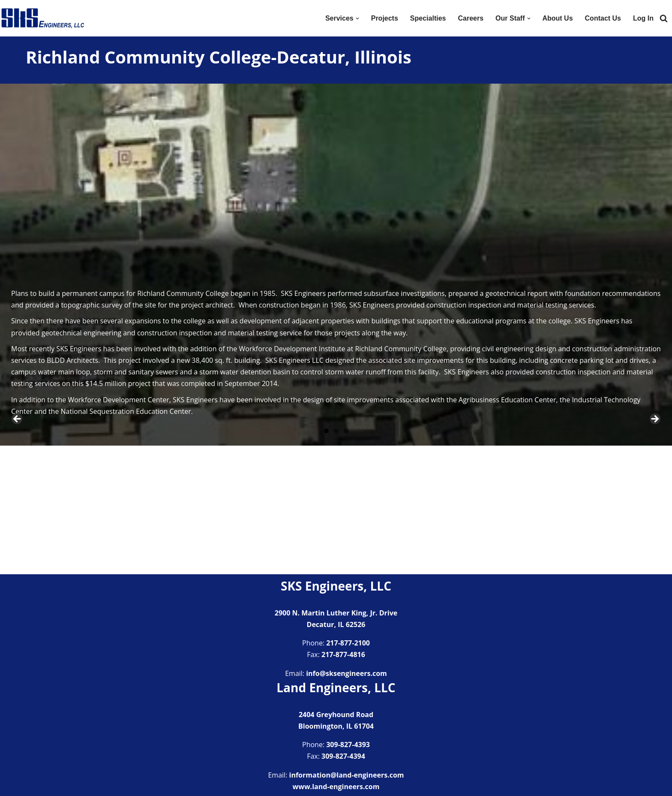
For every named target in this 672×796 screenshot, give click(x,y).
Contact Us (603, 18)
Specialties (428, 18)
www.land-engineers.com (336, 787)
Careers (471, 18)
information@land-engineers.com (347, 775)
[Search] (664, 18)
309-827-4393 (348, 745)
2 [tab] (336, 559)
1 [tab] (326, 559)
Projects (385, 18)
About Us (557, 18)
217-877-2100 (348, 643)
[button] (357, 18)
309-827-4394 (343, 757)
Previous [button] (18, 484)
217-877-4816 (343, 655)
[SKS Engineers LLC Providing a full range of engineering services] (43, 18)
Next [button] (654, 484)
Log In (643, 18)
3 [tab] (346, 559)
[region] (336, 486)
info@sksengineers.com (346, 673)
